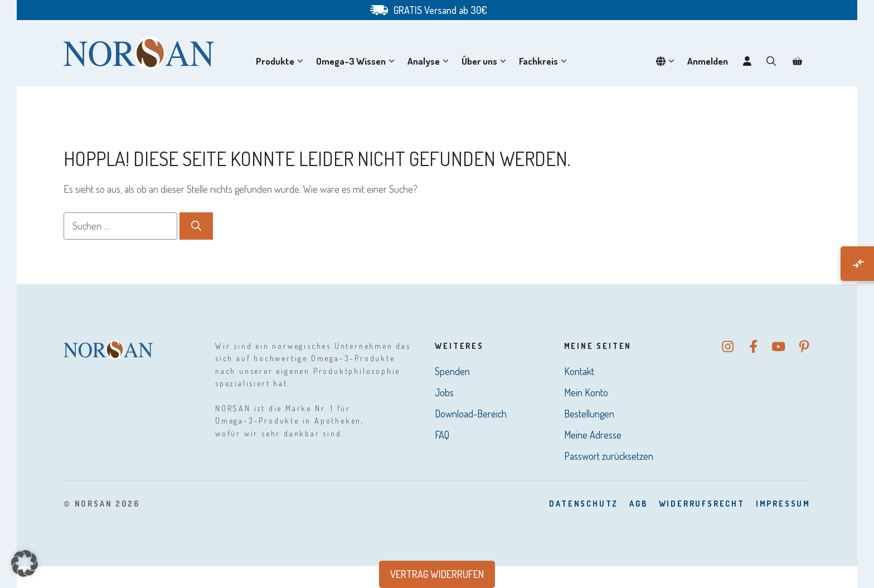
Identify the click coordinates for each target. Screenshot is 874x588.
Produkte (282, 61)
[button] (771, 61)
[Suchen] (196, 226)
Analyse (430, 61)
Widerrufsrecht (702, 504)
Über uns (486, 61)
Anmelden (708, 61)
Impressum (783, 504)
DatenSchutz (584, 504)
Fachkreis (545, 61)
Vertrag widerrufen (437, 574)
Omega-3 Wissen (358, 61)
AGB (638, 504)
